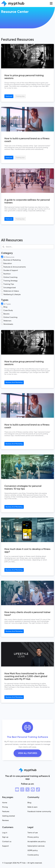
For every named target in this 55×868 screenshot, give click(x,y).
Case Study (7, 310)
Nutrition (6, 274)
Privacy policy (33, 837)
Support (5, 846)
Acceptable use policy (37, 841)
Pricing (5, 807)
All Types (6, 304)
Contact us (7, 841)
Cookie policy (33, 855)
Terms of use (33, 833)
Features (6, 811)
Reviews (5, 820)
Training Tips (8, 284)
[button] (51, 3)
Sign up (5, 837)
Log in (5, 833)
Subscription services (36, 846)
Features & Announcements (13, 267)
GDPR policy (33, 850)
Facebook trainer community (39, 811)
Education (6, 263)
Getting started (9, 816)
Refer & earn (32, 807)
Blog (4, 307)
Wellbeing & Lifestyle (11, 294)
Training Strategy (9, 280)
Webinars (6, 320)
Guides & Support (9, 270)
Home (5, 803)
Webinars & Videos (10, 291)
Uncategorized (8, 287)
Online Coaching (9, 277)
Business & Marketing (11, 260)
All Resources (8, 257)
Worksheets (7, 324)
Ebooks (5, 314)
